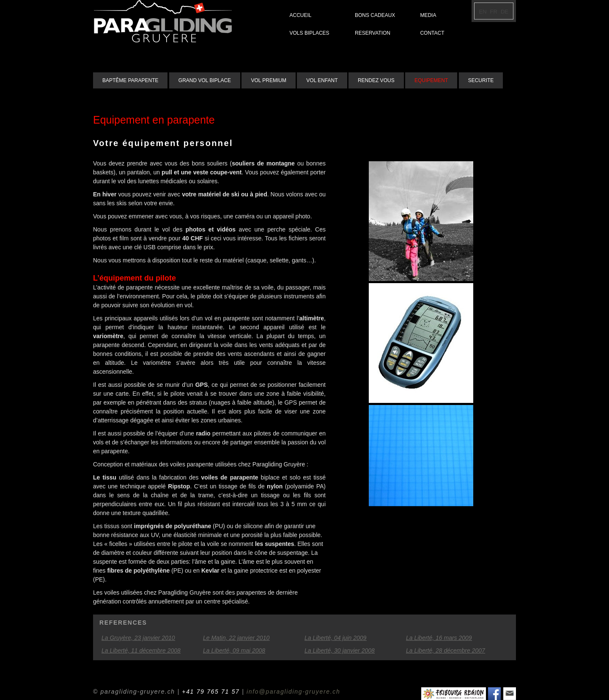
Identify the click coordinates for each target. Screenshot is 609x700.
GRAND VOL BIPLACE (205, 80)
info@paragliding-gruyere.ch (293, 692)
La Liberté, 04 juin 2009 (335, 638)
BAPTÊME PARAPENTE (130, 80)
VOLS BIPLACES (310, 33)
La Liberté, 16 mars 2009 (439, 638)
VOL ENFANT (322, 80)
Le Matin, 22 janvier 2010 (236, 638)
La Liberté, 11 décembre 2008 (141, 650)
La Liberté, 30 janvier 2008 (340, 650)
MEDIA (428, 15)
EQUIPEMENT (431, 80)
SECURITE (481, 80)
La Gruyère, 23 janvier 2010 (138, 638)
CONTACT (432, 33)
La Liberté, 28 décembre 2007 (446, 650)
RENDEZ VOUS (376, 80)
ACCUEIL (301, 15)
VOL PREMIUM (269, 80)
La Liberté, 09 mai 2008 (234, 650)
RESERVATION (373, 33)
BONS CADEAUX (375, 15)
